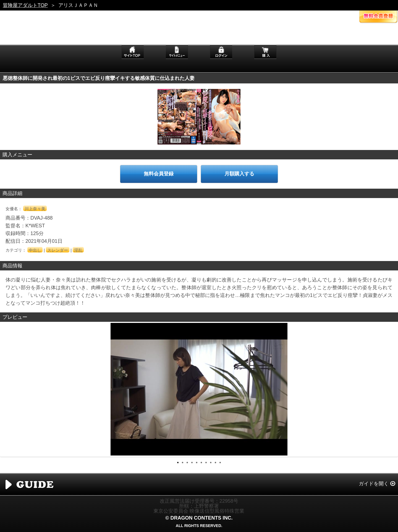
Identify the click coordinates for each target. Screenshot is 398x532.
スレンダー (58, 250)
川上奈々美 (35, 209)
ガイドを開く (374, 484)
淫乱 (78, 250)
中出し (35, 250)
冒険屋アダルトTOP (25, 5)
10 (220, 463)
